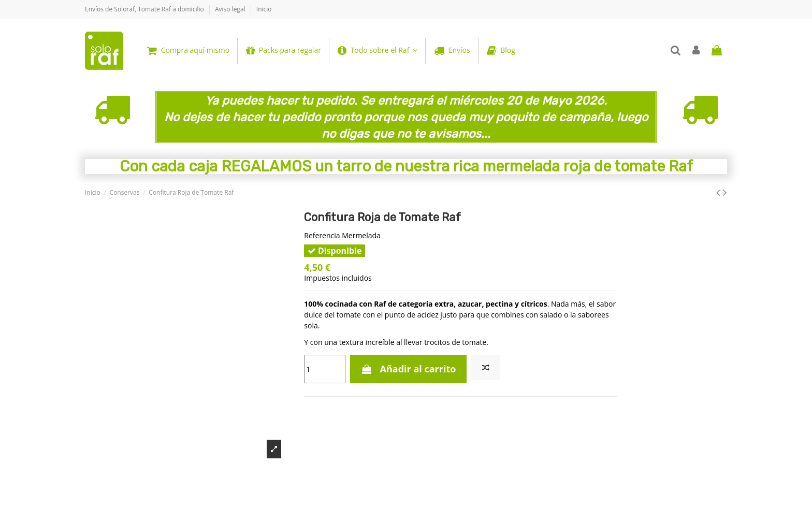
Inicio (264, 9)
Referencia (322, 235)
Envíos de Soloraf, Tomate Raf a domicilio (145, 9)
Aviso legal (231, 9)
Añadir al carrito (409, 369)
